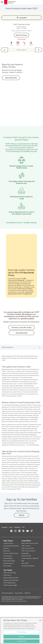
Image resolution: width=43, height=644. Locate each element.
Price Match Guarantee (28, 566)
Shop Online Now (11, 78)
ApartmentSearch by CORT (11, 578)
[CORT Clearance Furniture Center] (16, 2)
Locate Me (23, 18)
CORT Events (7, 575)
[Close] (40, 620)
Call (25, 44)
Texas (11, 527)
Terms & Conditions (7, 593)
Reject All (27, 593)
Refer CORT (25, 563)
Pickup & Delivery (8, 558)
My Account (7, 551)
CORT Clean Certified (28, 548)
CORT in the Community (28, 551)
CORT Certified (26, 546)
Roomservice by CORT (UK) (11, 580)
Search (31, 44)
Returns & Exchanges (9, 561)
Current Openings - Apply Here (30, 558)
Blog (23, 561)
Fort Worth (17, 527)
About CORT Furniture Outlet (30, 543)
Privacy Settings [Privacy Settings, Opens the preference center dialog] (21, 632)
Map (11, 44)
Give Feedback (7, 566)
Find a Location (8, 556)
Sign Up (22, 515)
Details (18, 44)
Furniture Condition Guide (11, 553)
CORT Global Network (9, 583)
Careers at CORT (26, 556)
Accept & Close (21, 641)
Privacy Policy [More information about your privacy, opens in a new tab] (30, 628)
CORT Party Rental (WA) (10, 585)
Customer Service (8, 543)
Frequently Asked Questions (11, 546)
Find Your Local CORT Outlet (22, 328)
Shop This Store (21, 35)
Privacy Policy (19, 593)
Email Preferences (8, 563)
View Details (21, 39)
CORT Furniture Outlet (21, 24)
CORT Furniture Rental (10, 573)
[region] (21, 631)
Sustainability (25, 553)
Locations (5, 527)
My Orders (6, 548)
